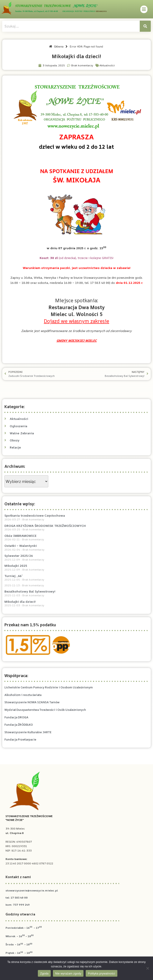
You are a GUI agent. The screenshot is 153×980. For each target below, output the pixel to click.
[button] (144, 9)
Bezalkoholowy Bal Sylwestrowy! (30, 591)
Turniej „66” (14, 576)
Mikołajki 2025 (16, 566)
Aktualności (107, 65)
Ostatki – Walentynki (21, 546)
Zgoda (44, 973)
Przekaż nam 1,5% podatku (30, 625)
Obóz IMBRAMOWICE (20, 536)
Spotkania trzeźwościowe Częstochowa (35, 515)
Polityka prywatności (102, 973)
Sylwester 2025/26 (19, 556)
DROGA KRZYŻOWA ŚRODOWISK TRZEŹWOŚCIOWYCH (45, 526)
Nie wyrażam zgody (68, 973)
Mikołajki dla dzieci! (20, 602)
